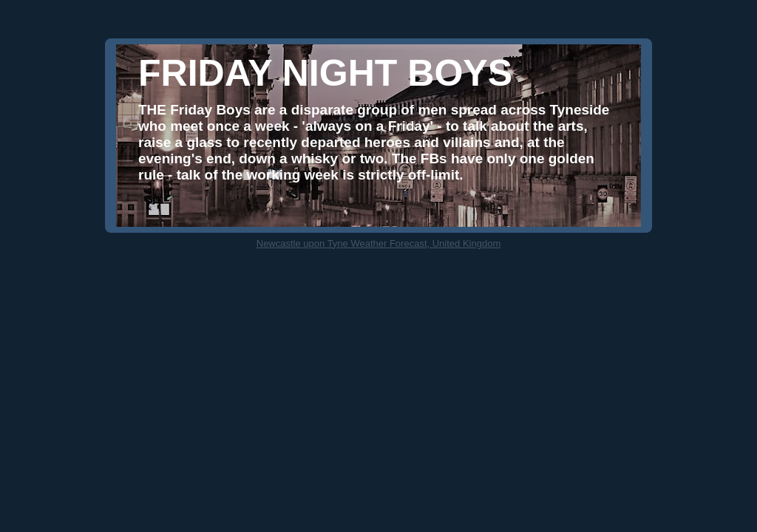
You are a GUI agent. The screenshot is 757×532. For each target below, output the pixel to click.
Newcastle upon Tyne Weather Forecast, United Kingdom (378, 243)
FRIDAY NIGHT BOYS (325, 73)
